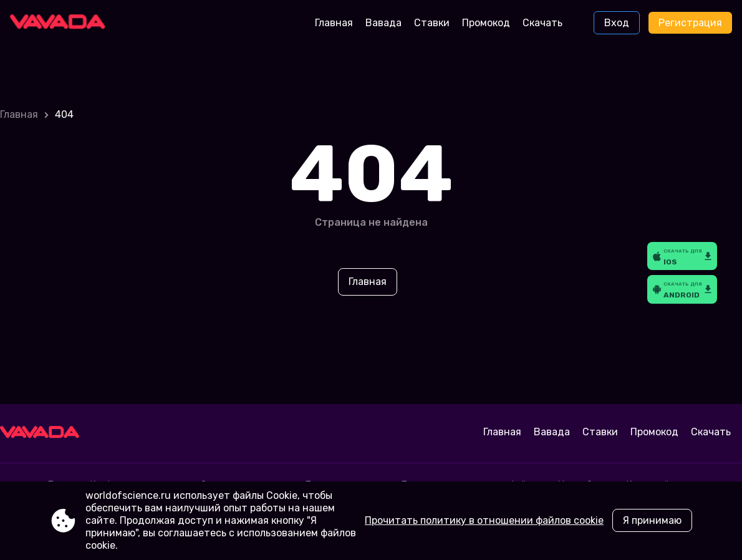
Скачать (542, 23)
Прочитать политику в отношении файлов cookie (484, 520)
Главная (334, 23)
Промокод (486, 23)
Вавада (383, 23)
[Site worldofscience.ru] (62, 23)
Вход (617, 23)
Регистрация (690, 23)
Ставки (432, 23)
